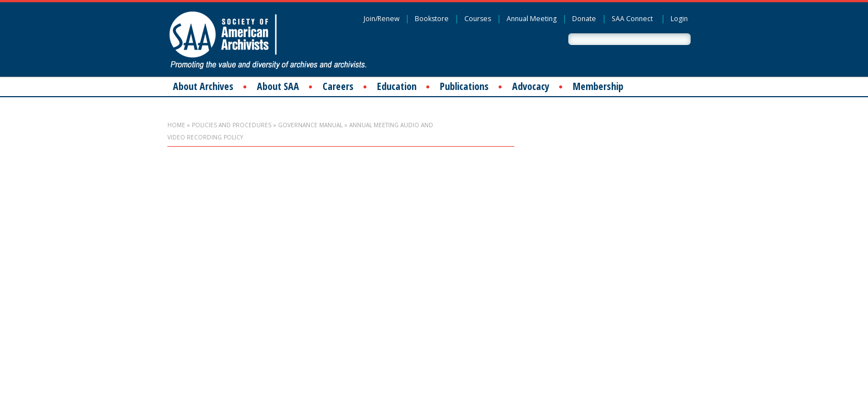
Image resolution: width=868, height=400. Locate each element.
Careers (338, 86)
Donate (584, 19)
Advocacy (531, 86)
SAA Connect (632, 19)
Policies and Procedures (232, 125)
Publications (464, 86)
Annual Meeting (532, 19)
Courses (478, 19)
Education (397, 86)
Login (679, 19)
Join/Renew (381, 19)
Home (176, 125)
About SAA (278, 86)
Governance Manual (310, 125)
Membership (598, 86)
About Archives (203, 86)
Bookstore (432, 19)
